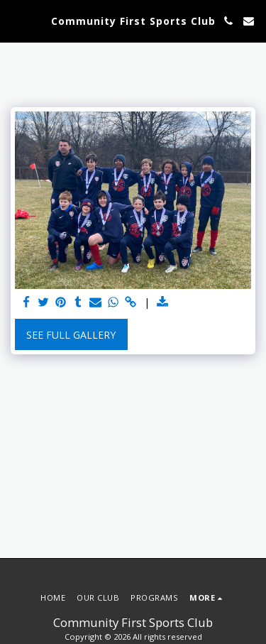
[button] (16, 20)
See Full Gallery (71, 335)
